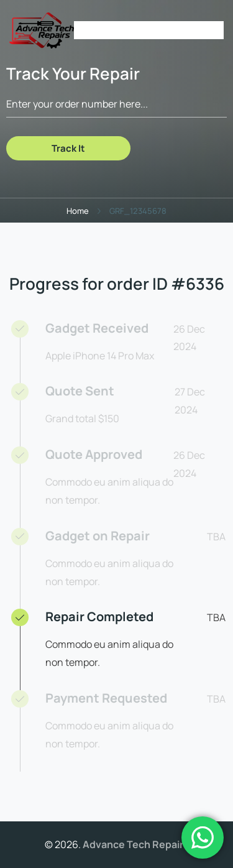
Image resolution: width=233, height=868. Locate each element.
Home (78, 211)
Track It (68, 148)
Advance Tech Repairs (136, 844)
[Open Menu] (217, 30)
